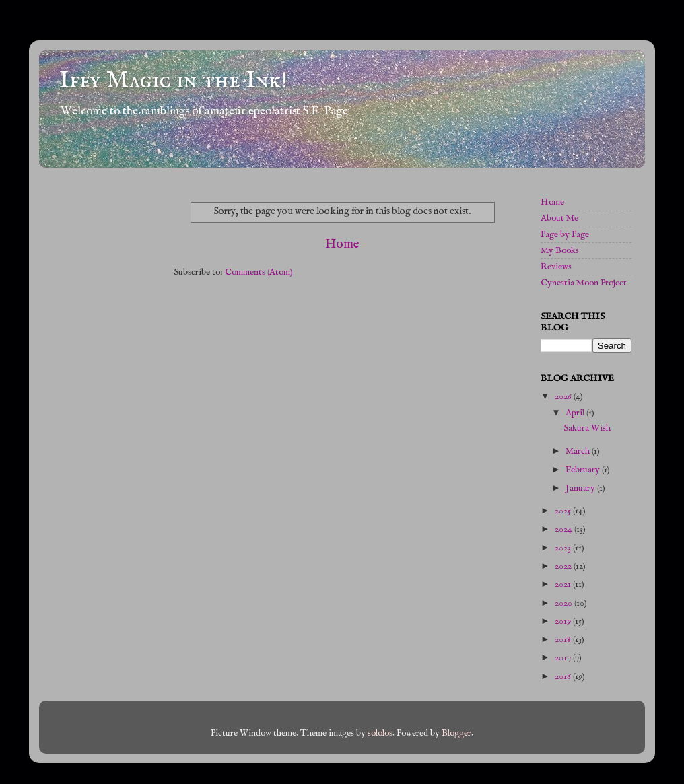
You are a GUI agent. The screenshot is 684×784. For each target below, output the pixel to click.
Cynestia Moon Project (584, 283)
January (581, 488)
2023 (564, 548)
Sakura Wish (587, 428)
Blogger (456, 733)
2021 (564, 584)
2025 (564, 511)
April (576, 413)
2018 (564, 640)
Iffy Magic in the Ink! (173, 81)
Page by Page (565, 235)
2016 (564, 677)
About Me (559, 218)
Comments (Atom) (259, 272)
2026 (564, 397)
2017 (564, 658)
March (579, 451)
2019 (564, 621)
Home (342, 244)
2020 (565, 603)
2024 (565, 529)
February (584, 470)
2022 (564, 566)
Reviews (556, 267)
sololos (380, 733)
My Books (560, 251)
